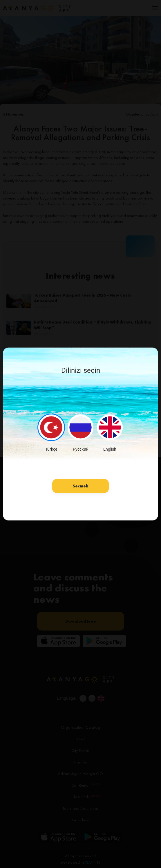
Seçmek (81, 486)
